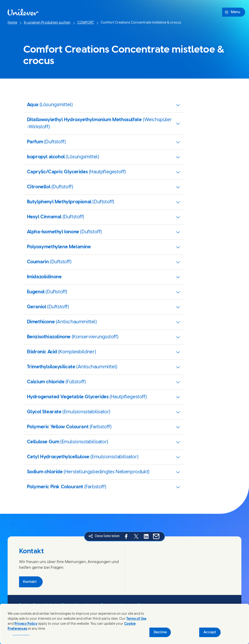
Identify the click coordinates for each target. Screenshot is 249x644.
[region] (124, 624)
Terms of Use (136, 619)
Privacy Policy (26, 624)
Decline (160, 632)
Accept (210, 632)
